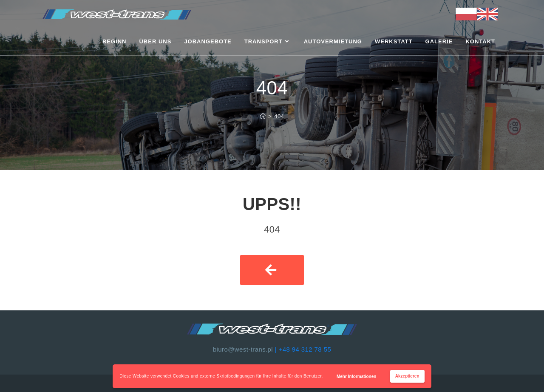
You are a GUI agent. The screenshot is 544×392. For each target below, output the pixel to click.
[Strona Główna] (263, 116)
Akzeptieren (407, 376)
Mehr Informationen (356, 376)
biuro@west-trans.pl (243, 349)
